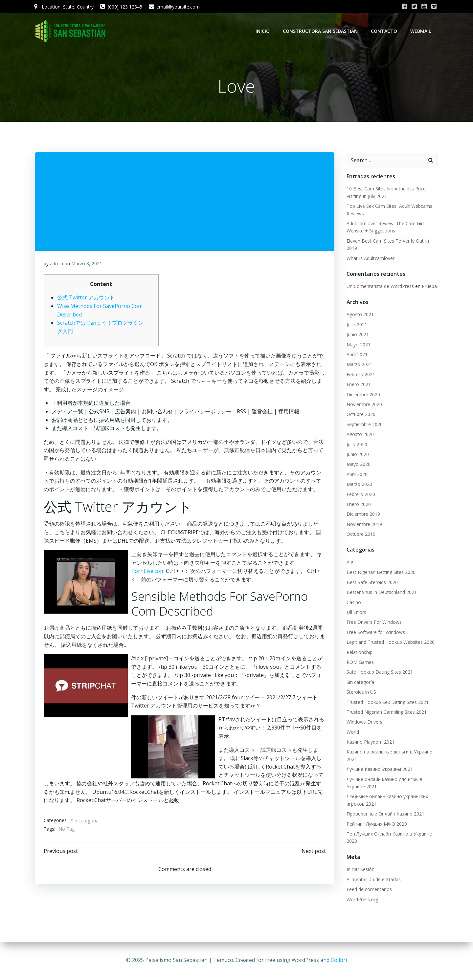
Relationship (358, 653)
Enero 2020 (357, 505)
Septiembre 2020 (363, 425)
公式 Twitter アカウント (86, 300)
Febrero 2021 (360, 375)
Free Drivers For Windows (373, 623)
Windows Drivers (363, 723)
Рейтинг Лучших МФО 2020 (375, 825)
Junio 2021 (356, 335)
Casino (352, 603)
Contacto (385, 31)
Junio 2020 (356, 455)
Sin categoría (85, 823)
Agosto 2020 (359, 435)
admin (57, 266)
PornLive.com (148, 574)
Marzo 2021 (358, 365)
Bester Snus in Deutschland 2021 (380, 593)
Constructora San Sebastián (322, 31)
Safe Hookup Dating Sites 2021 (378, 673)
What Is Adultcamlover (369, 259)
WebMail (422, 31)
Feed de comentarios (368, 890)
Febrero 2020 (360, 495)
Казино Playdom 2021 (369, 742)
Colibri (339, 960)
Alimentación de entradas (372, 880)
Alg (349, 563)
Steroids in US (360, 693)
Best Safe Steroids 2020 (371, 583)
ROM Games (359, 663)
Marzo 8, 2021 (87, 266)
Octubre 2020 (360, 415)
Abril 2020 (356, 475)
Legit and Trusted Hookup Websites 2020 (389, 643)
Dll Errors (355, 613)
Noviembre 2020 (363, 405)
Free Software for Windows (374, 633)
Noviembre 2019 (363, 525)
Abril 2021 (356, 355)
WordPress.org (361, 900)
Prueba (428, 287)
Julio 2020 (356, 445)
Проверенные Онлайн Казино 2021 (384, 814)
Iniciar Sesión (359, 870)
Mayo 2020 (357, 465)
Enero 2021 (357, 385)
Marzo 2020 (358, 485)
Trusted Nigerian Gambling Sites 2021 (385, 713)
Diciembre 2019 (362, 515)
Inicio (264, 31)
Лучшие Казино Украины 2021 (378, 770)
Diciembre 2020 (362, 395)
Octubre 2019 (360, 535)
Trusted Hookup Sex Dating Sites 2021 (386, 703)
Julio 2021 (356, 325)
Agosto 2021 (359, 315)
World (351, 733)
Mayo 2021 (357, 345)
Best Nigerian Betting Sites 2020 (380, 573)
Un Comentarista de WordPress (379, 287)
